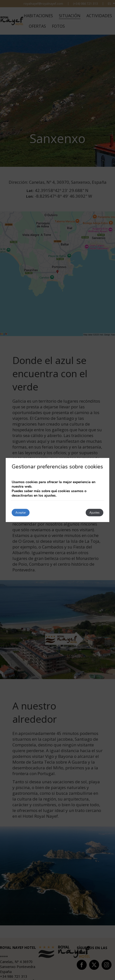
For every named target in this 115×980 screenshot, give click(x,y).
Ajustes (95, 513)
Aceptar (21, 513)
